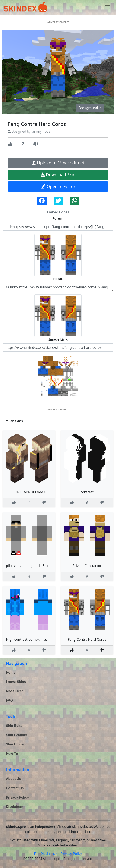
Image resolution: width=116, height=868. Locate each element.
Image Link (58, 339)
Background (89, 108)
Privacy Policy (17, 797)
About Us (13, 779)
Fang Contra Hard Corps (87, 639)
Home (11, 672)
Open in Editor (58, 186)
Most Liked (15, 691)
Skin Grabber (17, 735)
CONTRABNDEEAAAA (29, 492)
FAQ (9, 700)
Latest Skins (16, 682)
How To (12, 754)
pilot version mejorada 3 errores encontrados (42, 566)
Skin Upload (16, 744)
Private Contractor (87, 566)
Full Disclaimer (46, 854)
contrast (87, 492)
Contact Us (15, 788)
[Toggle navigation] (108, 7)
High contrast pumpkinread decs (32, 639)
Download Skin (58, 175)
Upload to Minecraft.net (58, 163)
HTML (58, 279)
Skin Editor (15, 726)
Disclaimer (14, 807)
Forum (58, 218)
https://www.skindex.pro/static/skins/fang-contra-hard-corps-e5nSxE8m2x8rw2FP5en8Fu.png (58, 347)
